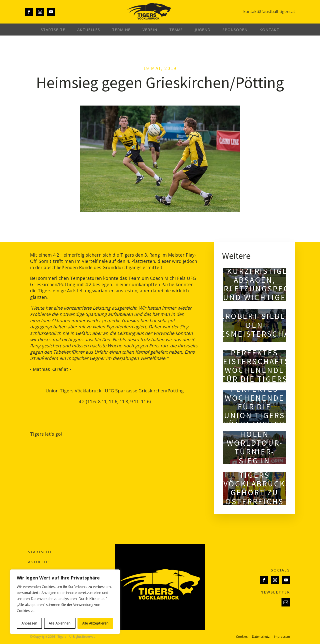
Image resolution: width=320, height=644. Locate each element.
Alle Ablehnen (60, 623)
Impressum (282, 637)
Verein (150, 30)
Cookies (242, 637)
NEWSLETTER (275, 592)
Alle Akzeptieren (95, 623)
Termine (121, 30)
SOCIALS (280, 570)
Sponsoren (235, 30)
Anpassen (29, 623)
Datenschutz (261, 637)
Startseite (53, 30)
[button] (286, 602)
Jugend (203, 30)
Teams (176, 30)
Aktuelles (89, 30)
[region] (65, 602)
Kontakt (269, 30)
